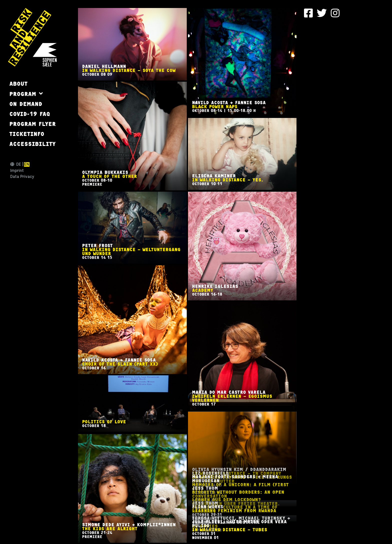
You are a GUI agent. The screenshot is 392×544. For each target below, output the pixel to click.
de (19, 164)
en (27, 164)
